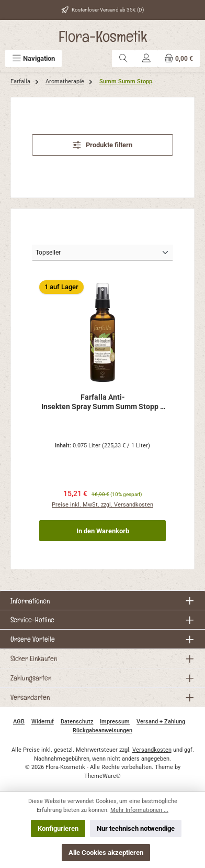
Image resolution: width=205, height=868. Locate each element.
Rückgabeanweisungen (102, 730)
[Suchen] (123, 58)
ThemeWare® (102, 776)
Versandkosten (152, 750)
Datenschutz (77, 722)
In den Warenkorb (103, 531)
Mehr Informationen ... (139, 810)
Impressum (115, 722)
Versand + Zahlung (161, 722)
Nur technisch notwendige (136, 828)
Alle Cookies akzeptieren (106, 853)
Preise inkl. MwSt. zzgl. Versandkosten (102, 505)
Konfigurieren (58, 828)
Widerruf (43, 722)
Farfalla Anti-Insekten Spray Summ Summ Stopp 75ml (103, 402)
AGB (19, 722)
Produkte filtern (102, 145)
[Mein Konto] (146, 58)
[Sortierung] (102, 253)
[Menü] (33, 58)
